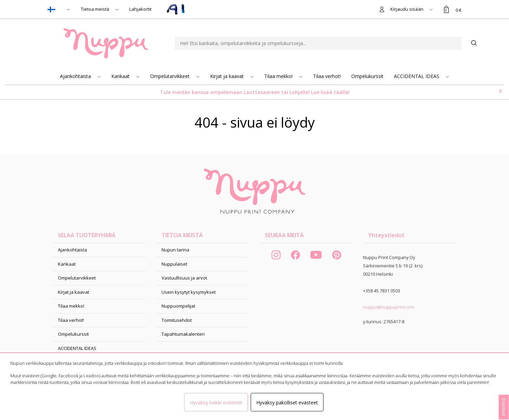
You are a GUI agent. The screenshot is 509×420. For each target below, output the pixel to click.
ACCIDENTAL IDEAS (417, 76)
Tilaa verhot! (327, 76)
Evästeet (504, 407)
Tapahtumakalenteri (183, 334)
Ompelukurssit (367, 76)
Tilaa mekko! (279, 76)
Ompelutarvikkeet (171, 76)
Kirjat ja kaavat (228, 76)
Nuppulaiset (174, 264)
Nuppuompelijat (178, 306)
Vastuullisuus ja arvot (184, 278)
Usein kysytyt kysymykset (189, 292)
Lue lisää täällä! (330, 92)
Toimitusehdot (177, 320)
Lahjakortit (140, 9)
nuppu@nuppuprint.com (389, 307)
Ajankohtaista (76, 76)
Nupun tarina (175, 250)
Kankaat (121, 76)
